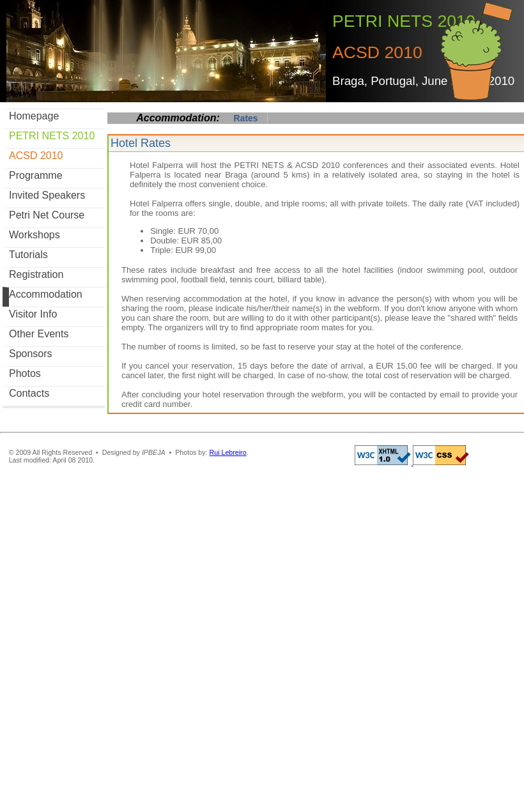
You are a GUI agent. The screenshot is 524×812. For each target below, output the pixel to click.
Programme (36, 175)
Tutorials (28, 255)
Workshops (35, 235)
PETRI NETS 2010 (52, 136)
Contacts (29, 393)
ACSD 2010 (36, 156)
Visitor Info (33, 314)
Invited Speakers (47, 195)
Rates (246, 118)
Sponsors (31, 354)
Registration (36, 274)
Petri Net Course (47, 215)
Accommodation (46, 294)
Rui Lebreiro (228, 452)
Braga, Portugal (374, 81)
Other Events (39, 334)
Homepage (34, 116)
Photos (25, 373)
